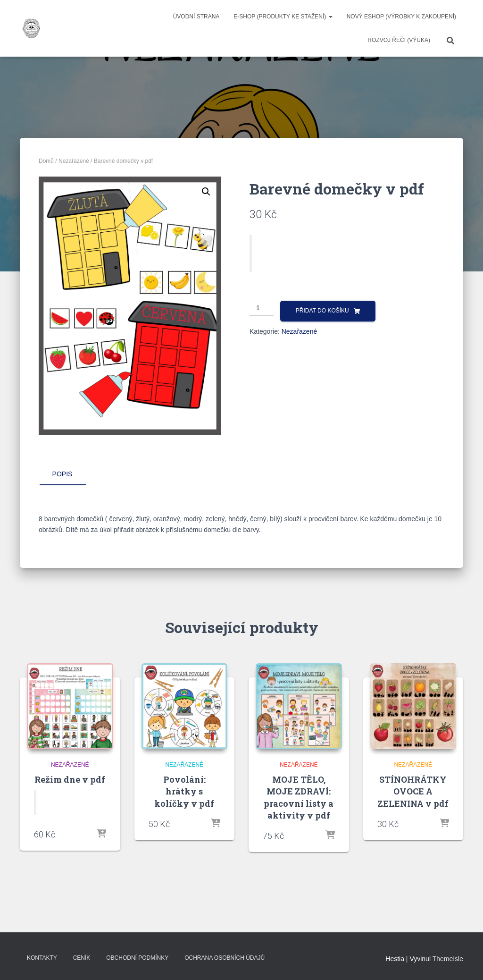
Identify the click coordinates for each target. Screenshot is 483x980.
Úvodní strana (196, 17)
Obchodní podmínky (137, 958)
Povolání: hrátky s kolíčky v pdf (184, 791)
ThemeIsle (448, 959)
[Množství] (262, 308)
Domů (46, 161)
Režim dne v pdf (70, 779)
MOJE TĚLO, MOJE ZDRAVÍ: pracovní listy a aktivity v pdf (299, 797)
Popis (62, 474)
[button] (206, 192)
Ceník (82, 958)
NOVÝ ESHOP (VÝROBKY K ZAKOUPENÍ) (401, 17)
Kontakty (42, 958)
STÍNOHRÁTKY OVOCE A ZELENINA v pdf (413, 791)
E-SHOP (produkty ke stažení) (283, 17)
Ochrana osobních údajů (225, 958)
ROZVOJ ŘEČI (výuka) (399, 40)
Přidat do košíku (322, 311)
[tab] (69, 474)
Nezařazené (74, 161)
